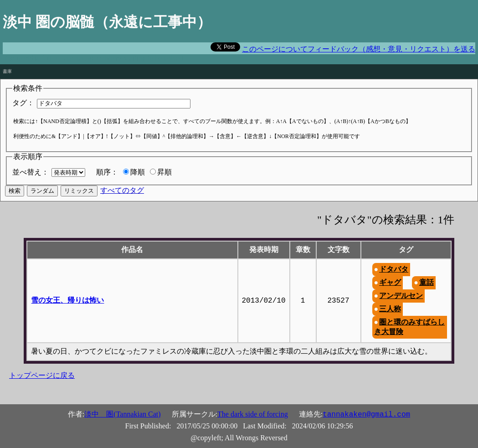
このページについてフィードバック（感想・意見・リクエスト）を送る (359, 49)
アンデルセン (401, 296)
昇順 (164, 172)
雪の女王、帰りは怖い (67, 300)
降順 (138, 172)
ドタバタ (394, 269)
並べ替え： (31, 172)
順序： (107, 172)
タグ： (23, 103)
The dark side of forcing (253, 414)
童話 (427, 282)
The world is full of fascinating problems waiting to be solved (93, 58)
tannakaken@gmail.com (366, 415)
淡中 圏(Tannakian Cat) (122, 414)
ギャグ (390, 282)
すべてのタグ (122, 190)
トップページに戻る (42, 375)
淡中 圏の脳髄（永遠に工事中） (107, 22)
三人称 (390, 309)
